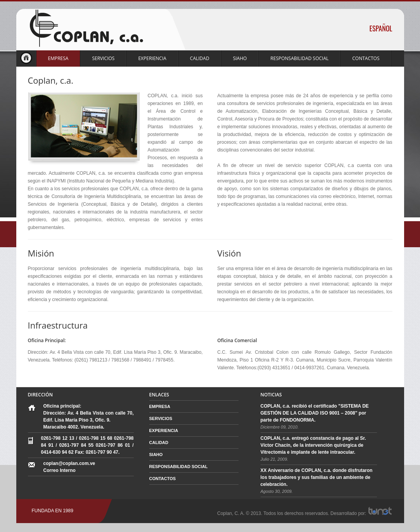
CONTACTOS (366, 58)
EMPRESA (58, 58)
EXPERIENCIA (152, 58)
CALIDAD (200, 58)
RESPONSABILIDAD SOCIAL (299, 58)
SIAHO (240, 58)
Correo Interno (60, 470)
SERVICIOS (103, 58)
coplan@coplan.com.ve (69, 463)
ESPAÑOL (381, 28)
